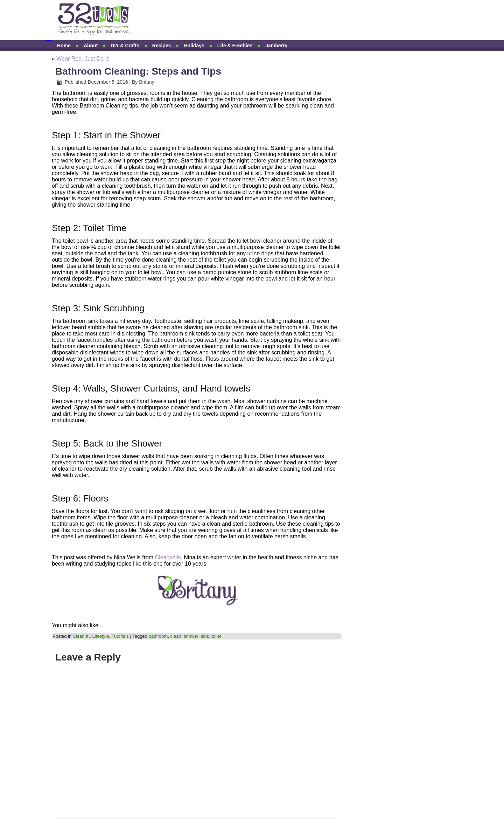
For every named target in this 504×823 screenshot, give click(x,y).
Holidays (194, 46)
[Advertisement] (271, 20)
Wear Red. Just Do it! (83, 59)
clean (176, 636)
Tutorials (120, 636)
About (91, 46)
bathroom (158, 636)
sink (205, 636)
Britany (147, 82)
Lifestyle (100, 636)
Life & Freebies (235, 46)
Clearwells (168, 557)
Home (64, 46)
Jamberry (276, 46)
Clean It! (81, 636)
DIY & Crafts (125, 46)
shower (191, 636)
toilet (216, 636)
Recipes (162, 46)
